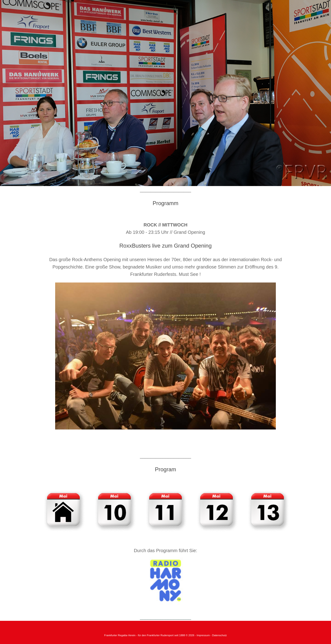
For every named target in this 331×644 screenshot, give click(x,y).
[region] (165, 93)
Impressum (204, 635)
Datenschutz (220, 635)
